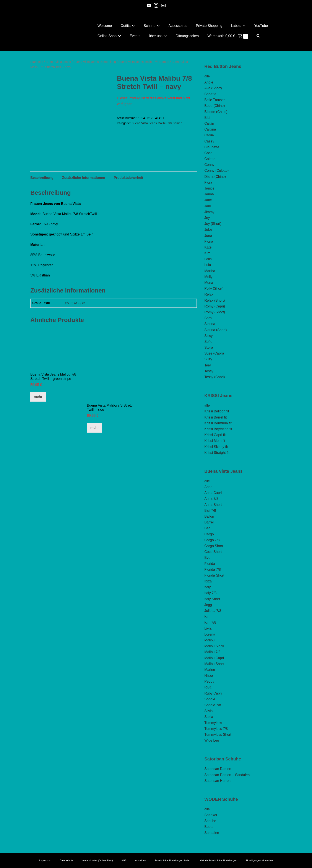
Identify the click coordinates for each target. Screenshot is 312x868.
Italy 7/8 (210, 593)
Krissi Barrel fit (215, 417)
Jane (208, 200)
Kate (208, 247)
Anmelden (141, 860)
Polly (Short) (214, 289)
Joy (207, 218)
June (208, 236)
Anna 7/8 (211, 499)
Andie (209, 82)
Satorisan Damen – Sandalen (227, 775)
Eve (207, 558)
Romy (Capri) (215, 306)
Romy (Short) (215, 312)
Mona (209, 283)
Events (135, 36)
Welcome (105, 26)
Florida (210, 564)
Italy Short (212, 599)
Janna (209, 194)
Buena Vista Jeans (58, 62)
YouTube (261, 26)
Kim (207, 253)
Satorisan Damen (218, 769)
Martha (210, 271)
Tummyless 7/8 (216, 729)
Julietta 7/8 (213, 611)
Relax (209, 294)
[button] (258, 36)
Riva (208, 687)
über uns (158, 36)
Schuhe (152, 26)
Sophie (210, 699)
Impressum (45, 860)
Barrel (209, 522)
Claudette (212, 147)
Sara (208, 318)
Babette (210, 94)
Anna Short (213, 505)
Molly (208, 277)
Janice (209, 188)
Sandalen (212, 833)
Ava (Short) (213, 88)
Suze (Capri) (214, 353)
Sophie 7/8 (213, 705)
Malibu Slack (214, 646)
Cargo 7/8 (212, 540)
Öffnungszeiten (187, 36)
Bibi (207, 118)
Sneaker (211, 815)
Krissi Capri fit (215, 435)
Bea (207, 528)
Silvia (208, 711)
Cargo (209, 534)
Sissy (208, 336)
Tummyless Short (218, 735)
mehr (38, 398)
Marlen (210, 670)
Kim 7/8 (210, 622)
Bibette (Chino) (216, 112)
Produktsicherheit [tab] (128, 179)
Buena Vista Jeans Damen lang (95, 62)
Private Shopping (209, 26)
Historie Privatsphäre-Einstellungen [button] (218, 860)
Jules (208, 230)
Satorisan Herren (217, 781)
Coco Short (213, 552)
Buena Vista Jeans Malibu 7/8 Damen (144, 62)
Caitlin (209, 123)
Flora (208, 182)
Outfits (128, 26)
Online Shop (109, 36)
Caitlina (210, 129)
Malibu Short (214, 664)
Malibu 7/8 (212, 652)
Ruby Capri (213, 693)
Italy (207, 587)
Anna (208, 487)
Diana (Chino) (215, 177)
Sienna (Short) (215, 330)
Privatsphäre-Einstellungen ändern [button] (173, 860)
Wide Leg (212, 740)
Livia (208, 629)
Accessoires (178, 26)
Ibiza (208, 581)
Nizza (209, 676)
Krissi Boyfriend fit (218, 429)
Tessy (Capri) (214, 377)
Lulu (208, 265)
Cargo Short (214, 546)
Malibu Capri (214, 658)
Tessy (209, 371)
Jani (207, 206)
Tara (208, 365)
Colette (210, 159)
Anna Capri (213, 493)
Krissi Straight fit (217, 453)
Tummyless (213, 723)
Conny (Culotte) (216, 171)
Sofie (208, 342)
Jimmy (209, 212)
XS (67, 304)
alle (207, 76)
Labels (238, 26)
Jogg (208, 605)
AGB (124, 860)
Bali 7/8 (210, 511)
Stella (209, 347)
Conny (209, 165)
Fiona (209, 241)
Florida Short (214, 575)
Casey (209, 141)
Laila (208, 259)
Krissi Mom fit (215, 441)
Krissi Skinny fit (216, 447)
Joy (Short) (213, 224)
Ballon (209, 516)
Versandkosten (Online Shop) (97, 860)
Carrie (209, 135)
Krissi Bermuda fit (218, 423)
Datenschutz (66, 860)
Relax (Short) (214, 300)
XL (84, 304)
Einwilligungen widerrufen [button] (259, 860)
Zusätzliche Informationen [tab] (84, 179)
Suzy (208, 359)
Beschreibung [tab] (42, 179)
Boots (209, 827)
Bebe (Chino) (214, 106)
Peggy (209, 681)
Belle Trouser (214, 100)
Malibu (209, 640)
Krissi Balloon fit (217, 411)
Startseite (37, 62)
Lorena (210, 634)
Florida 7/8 (213, 570)
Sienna (210, 324)
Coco (208, 153)
